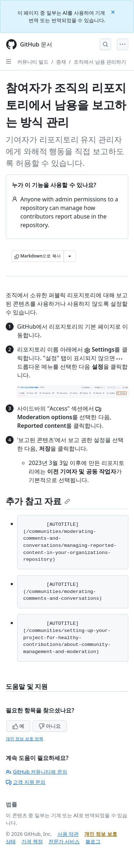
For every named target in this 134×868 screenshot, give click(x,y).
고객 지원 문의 (26, 782)
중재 (61, 62)
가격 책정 (32, 841)
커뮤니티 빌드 (33, 62)
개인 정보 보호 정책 (24, 739)
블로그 (93, 841)
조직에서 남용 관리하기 (100, 62)
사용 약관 (68, 834)
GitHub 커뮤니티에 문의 (36, 772)
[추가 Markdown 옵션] (70, 256)
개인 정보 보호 (101, 834)
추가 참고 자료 (38, 501)
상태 (11, 841)
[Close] (114, 12)
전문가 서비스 (64, 841)
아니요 (50, 726)
